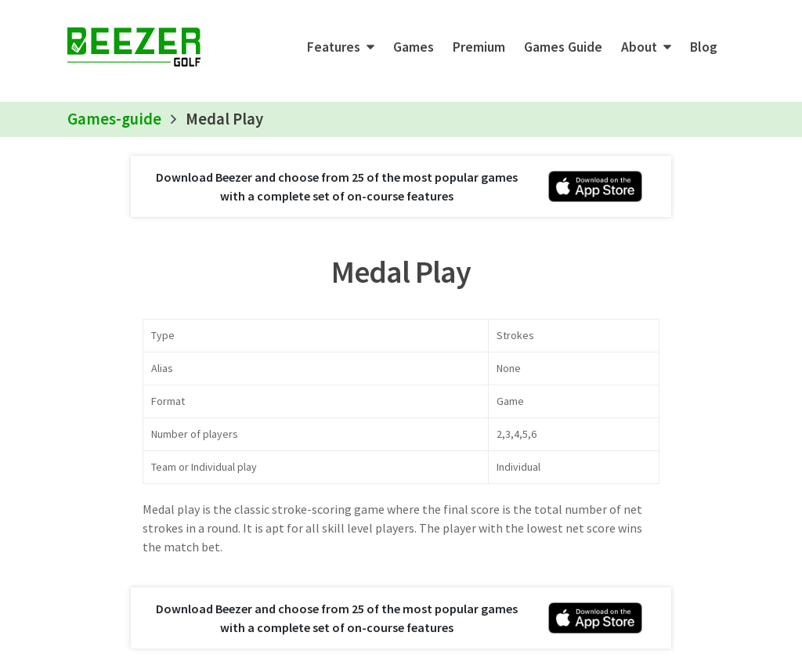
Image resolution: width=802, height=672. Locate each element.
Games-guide (114, 119)
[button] (341, 47)
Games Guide (563, 47)
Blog (704, 47)
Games (414, 47)
